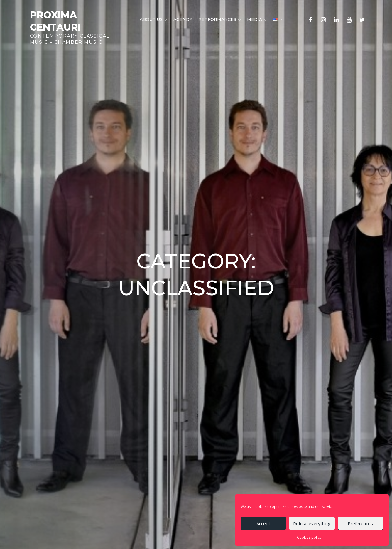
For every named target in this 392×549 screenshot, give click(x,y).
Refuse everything (312, 523)
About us (154, 19)
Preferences (360, 523)
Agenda (183, 19)
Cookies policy (309, 537)
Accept (263, 523)
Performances (220, 19)
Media (257, 19)
